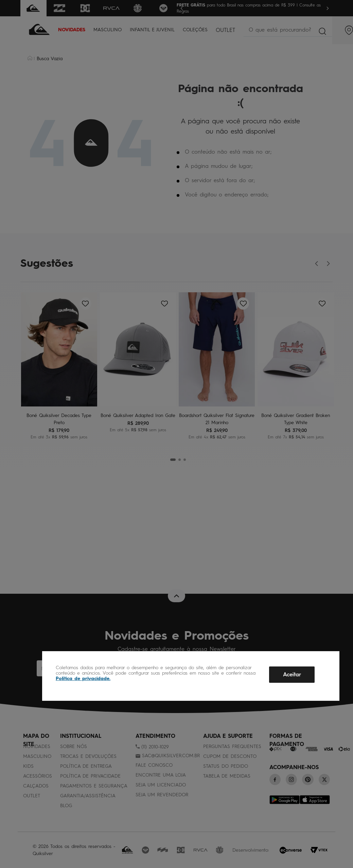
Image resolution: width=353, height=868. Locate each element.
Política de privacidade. (83, 679)
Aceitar (292, 674)
